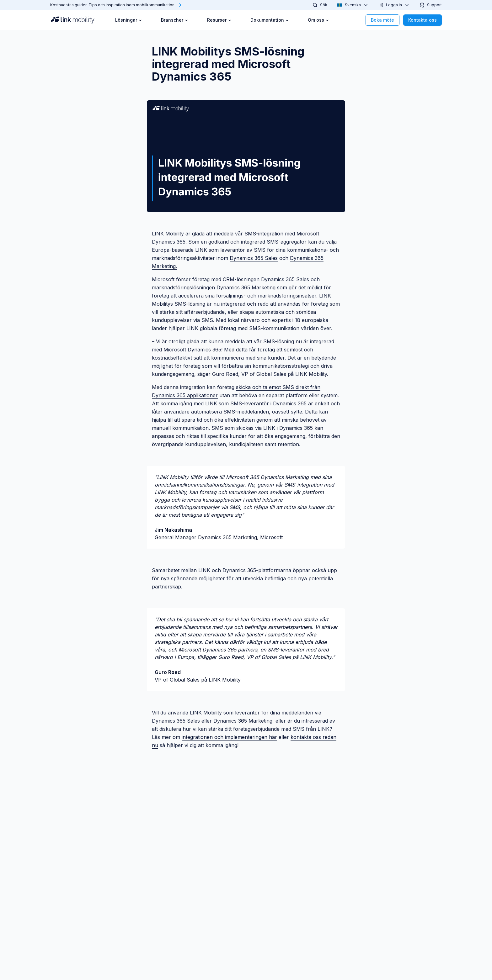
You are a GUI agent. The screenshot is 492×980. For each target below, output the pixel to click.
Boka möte (382, 20)
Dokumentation (270, 20)
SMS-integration (264, 234)
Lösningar (129, 20)
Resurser (219, 20)
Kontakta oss (422, 20)
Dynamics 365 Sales (254, 258)
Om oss (318, 20)
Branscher (175, 20)
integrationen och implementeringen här (229, 737)
